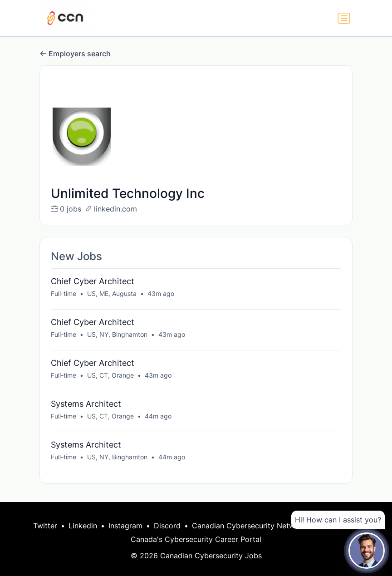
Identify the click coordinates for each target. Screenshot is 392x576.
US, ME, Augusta (112, 293)
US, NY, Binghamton (117, 334)
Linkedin (83, 526)
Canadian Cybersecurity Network (249, 526)
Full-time (64, 293)
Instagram (125, 526)
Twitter (45, 526)
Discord (167, 526)
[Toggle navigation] (344, 18)
